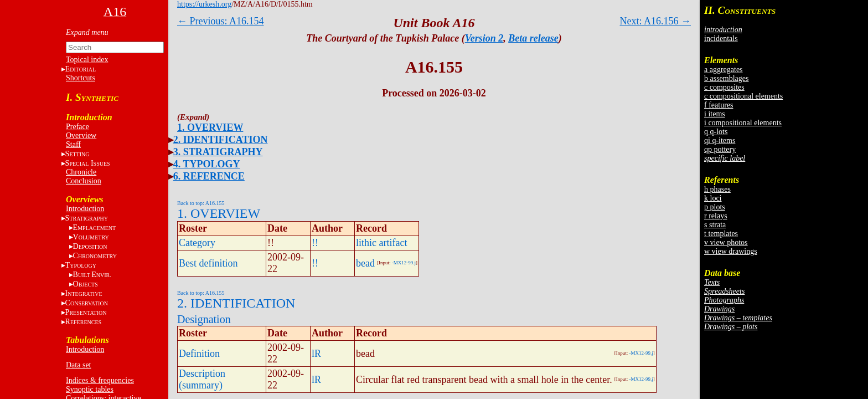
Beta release (533, 38)
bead (365, 263)
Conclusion (84, 181)
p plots (715, 207)
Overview (81, 135)
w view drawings (731, 251)
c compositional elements (743, 96)
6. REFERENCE (209, 176)
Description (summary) (202, 379)
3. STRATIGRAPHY (218, 152)
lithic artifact (381, 243)
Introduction (85, 209)
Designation (204, 319)
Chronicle (81, 172)
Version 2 (484, 38)
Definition (199, 354)
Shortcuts (81, 78)
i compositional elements (743, 123)
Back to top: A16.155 (201, 203)
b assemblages (726, 78)
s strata (715, 225)
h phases (717, 189)
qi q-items (720, 140)
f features (719, 105)
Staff (73, 144)
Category (197, 243)
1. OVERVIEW (210, 127)
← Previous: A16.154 (221, 21)
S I (88, 163)
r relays (716, 216)
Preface (77, 127)
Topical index (87, 60)
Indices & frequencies (100, 380)
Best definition (208, 263)
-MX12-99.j (404, 263)
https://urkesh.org (204, 4)
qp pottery (720, 149)
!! (315, 243)
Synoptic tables (90, 389)
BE (92, 275)
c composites (724, 87)
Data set (78, 365)
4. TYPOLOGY (207, 164)
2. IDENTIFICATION (221, 140)
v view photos (726, 242)
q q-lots (716, 132)
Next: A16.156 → (656, 21)
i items (715, 114)
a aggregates (724, 70)
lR (316, 354)
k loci (713, 198)
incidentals (721, 39)
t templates (721, 234)
